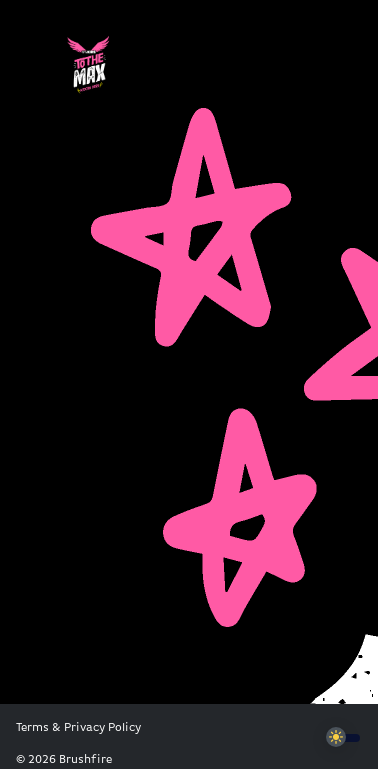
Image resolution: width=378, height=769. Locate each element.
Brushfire (85, 760)
